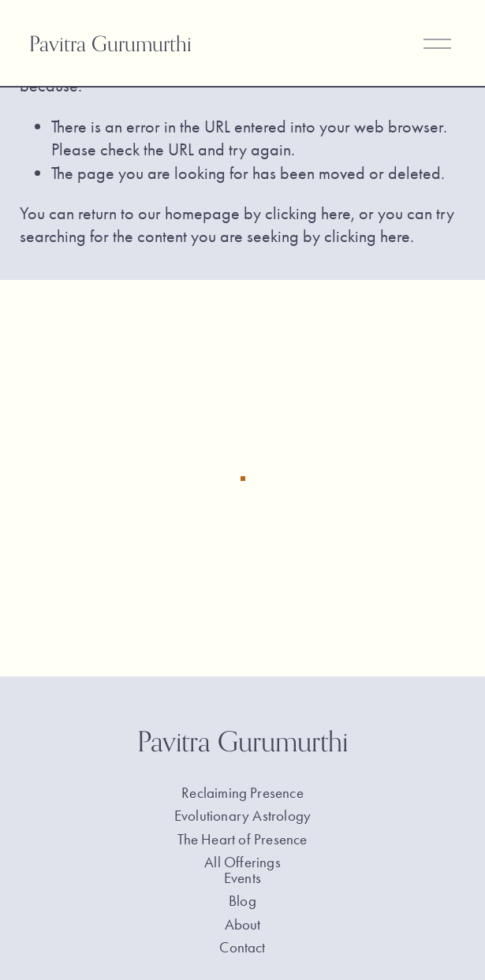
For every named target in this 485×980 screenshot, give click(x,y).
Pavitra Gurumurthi (110, 43)
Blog (242, 903)
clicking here (308, 213)
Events (242, 880)
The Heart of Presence (242, 842)
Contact (242, 950)
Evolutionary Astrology (242, 818)
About (243, 927)
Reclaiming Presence (242, 795)
